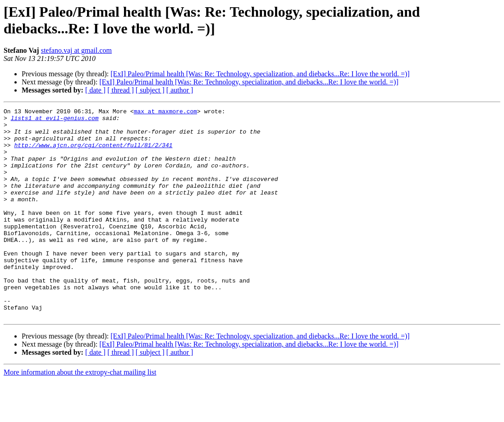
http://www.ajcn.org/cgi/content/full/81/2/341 (93, 153)
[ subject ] (150, 90)
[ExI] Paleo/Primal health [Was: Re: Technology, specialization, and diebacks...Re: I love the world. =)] (260, 74)
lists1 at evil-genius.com (55, 121)
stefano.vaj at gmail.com (76, 50)
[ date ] (95, 90)
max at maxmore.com (165, 112)
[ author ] (180, 90)
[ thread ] (121, 90)
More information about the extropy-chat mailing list (80, 414)
